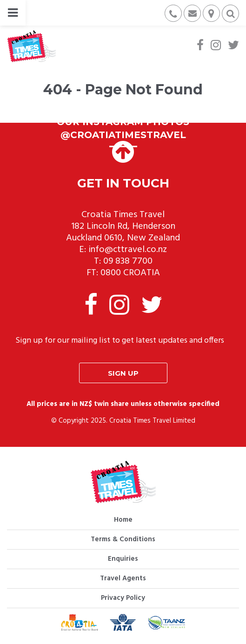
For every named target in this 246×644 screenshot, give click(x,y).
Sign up (123, 373)
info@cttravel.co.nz (128, 250)
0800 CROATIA (130, 273)
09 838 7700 (128, 261)
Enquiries (123, 559)
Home (123, 520)
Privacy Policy (123, 598)
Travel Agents (123, 578)
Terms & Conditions (123, 539)
